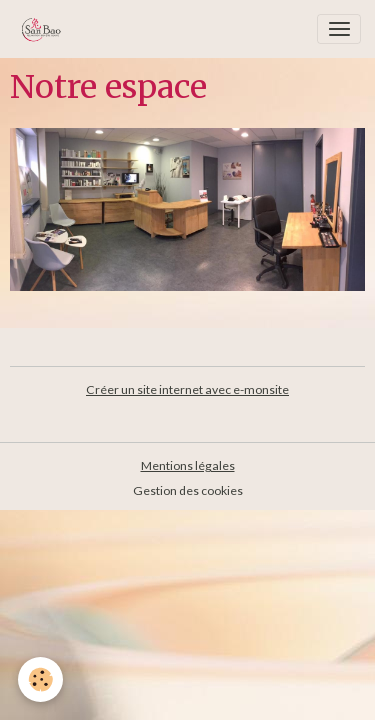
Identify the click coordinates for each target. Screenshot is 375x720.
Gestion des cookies (188, 490)
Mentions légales (188, 465)
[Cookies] (40, 679)
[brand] (45, 29)
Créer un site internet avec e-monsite (187, 389)
